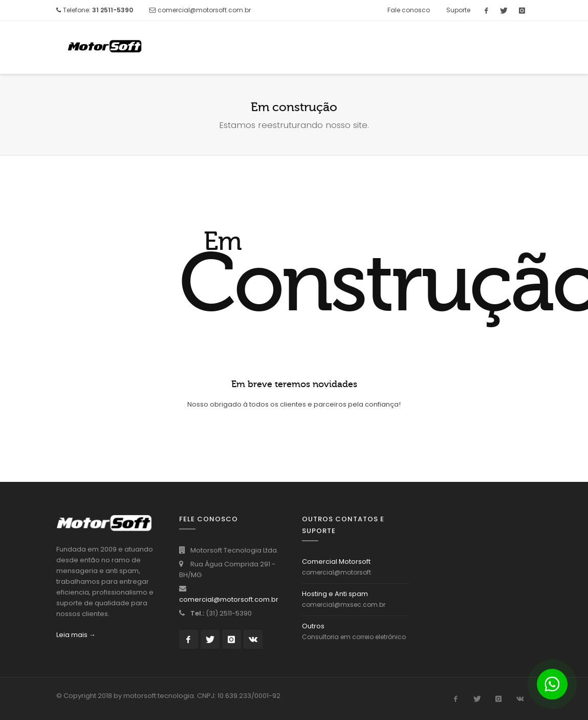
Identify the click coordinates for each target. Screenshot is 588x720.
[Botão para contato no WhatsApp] (552, 684)
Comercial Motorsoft (336, 562)
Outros (313, 626)
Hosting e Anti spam (335, 594)
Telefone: (98, 10)
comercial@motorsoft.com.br (204, 10)
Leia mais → (76, 635)
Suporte (458, 10)
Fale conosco (409, 10)
